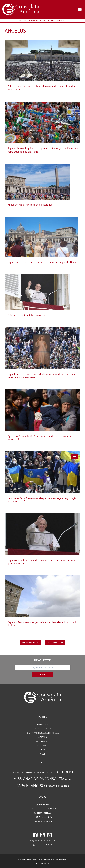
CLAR (42, 754)
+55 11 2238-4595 (44, 845)
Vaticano (42, 737)
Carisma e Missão (43, 813)
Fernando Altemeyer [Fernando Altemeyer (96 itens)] (37, 773)
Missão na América (43, 817)
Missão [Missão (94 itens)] (68, 779)
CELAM (43, 750)
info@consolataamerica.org (43, 840)
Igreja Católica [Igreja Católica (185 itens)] (61, 772)
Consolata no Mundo (42, 821)
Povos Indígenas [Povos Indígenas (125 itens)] (58, 786)
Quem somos (42, 805)
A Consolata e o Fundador (43, 809)
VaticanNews (42, 741)
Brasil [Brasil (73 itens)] (23, 773)
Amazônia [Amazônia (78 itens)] (15, 773)
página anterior (30, 643)
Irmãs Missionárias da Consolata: (42, 733)
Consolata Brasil (43, 729)
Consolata (42, 725)
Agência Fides (43, 745)
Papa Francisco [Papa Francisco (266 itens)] (32, 786)
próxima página (55, 643)
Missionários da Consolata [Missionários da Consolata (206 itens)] (39, 779)
